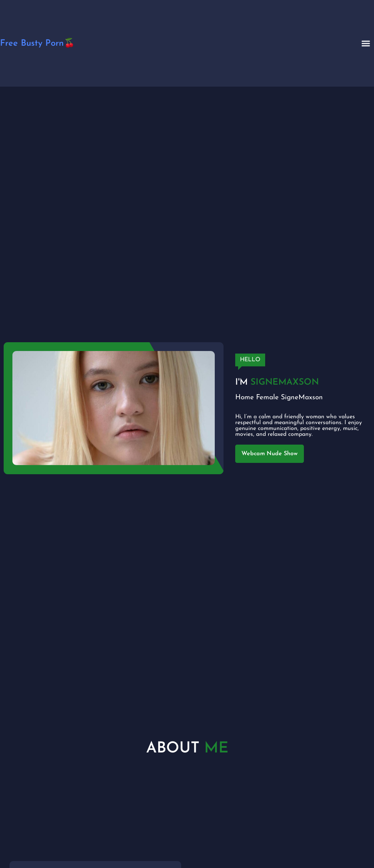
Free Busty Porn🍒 (37, 44)
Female (267, 398)
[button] (366, 44)
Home (245, 398)
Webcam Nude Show (270, 454)
